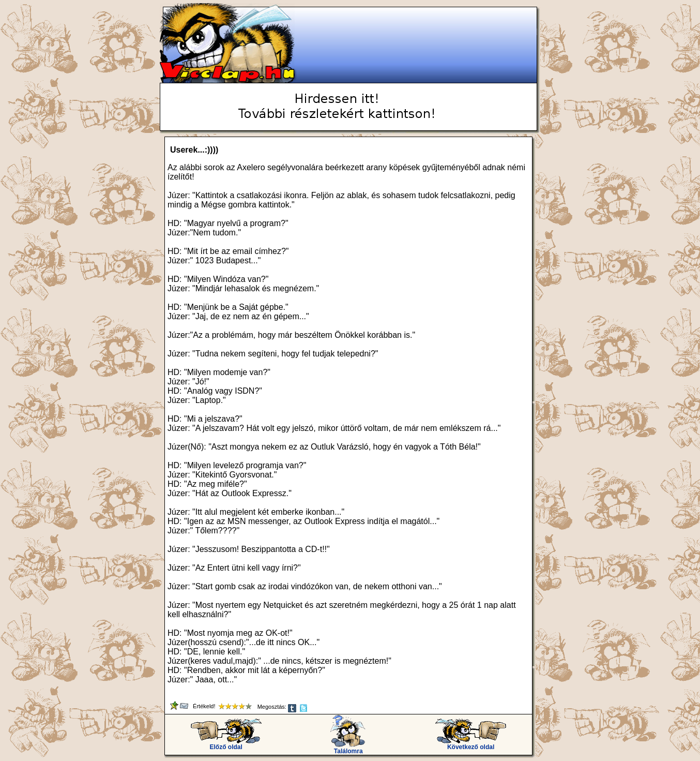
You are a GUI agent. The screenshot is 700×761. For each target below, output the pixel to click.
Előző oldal (226, 744)
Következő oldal (471, 744)
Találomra (348, 748)
